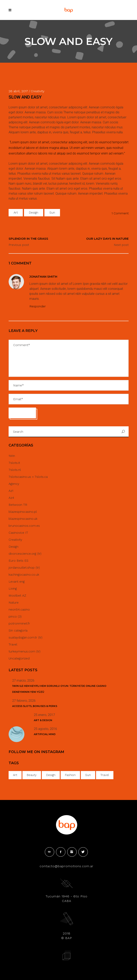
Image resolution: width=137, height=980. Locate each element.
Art (16, 213)
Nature (14, 602)
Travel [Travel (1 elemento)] (105, 775)
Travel (13, 644)
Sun (52, 213)
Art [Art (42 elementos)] (15, 775)
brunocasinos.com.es (24, 526)
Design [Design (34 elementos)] (51, 775)
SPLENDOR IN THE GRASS (28, 239)
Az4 (11, 498)
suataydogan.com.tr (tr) (25, 637)
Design (34, 213)
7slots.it (14, 463)
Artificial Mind (45, 734)
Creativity (15, 540)
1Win (12, 456)
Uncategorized (19, 658)
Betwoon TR (18, 505)
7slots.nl (15, 470)
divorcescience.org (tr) (25, 554)
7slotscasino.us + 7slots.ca (28, 477)
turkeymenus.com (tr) (24, 651)
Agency (14, 484)
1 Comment (120, 213)
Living (13, 588)
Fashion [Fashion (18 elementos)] (70, 775)
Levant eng (17, 582)
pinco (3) (15, 616)
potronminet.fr (19, 623)
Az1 (11, 491)
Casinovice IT (18, 533)
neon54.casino (19, 609)
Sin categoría (18, 630)
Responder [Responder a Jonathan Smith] (38, 306)
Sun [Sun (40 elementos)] (88, 775)
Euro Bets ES (18, 561)
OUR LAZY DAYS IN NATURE (107, 239)
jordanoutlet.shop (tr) (24, 568)
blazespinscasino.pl (23, 512)
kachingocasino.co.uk (24, 575)
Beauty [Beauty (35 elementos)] (32, 775)
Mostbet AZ (17, 595)
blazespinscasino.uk (23, 519)
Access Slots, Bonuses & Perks (35, 706)
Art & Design (43, 720)
